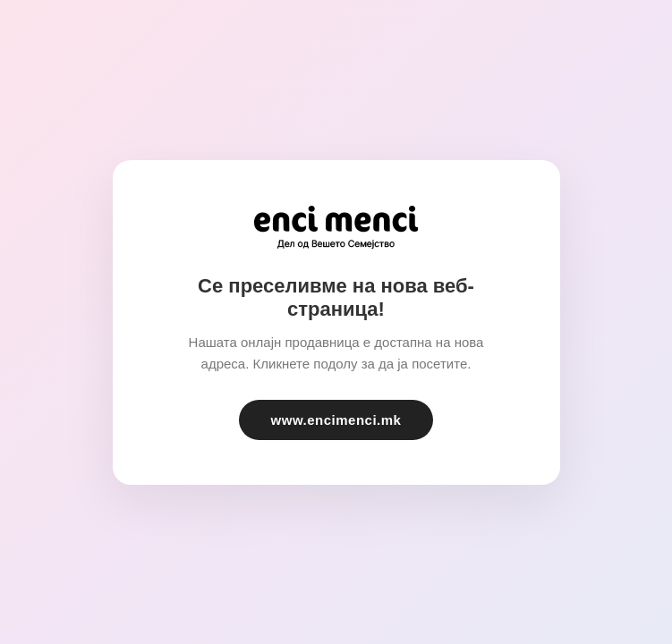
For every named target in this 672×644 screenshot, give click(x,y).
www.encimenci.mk (336, 420)
